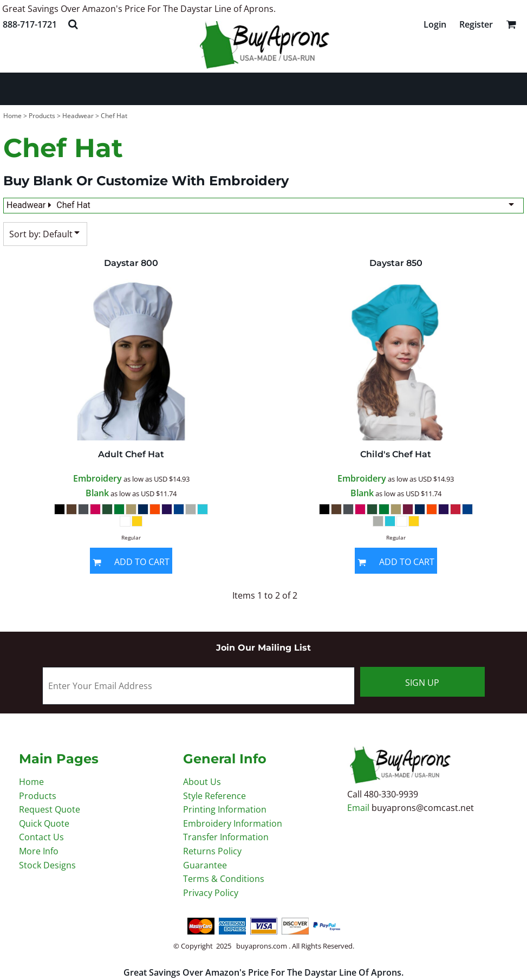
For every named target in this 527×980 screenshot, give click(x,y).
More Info (39, 851)
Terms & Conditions (224, 879)
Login (435, 24)
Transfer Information (226, 837)
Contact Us (41, 837)
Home (12, 116)
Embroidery (97, 478)
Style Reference (214, 796)
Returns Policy (212, 851)
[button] (73, 24)
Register (476, 24)
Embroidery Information (233, 823)
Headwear (78, 116)
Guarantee (205, 865)
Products (42, 116)
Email (359, 808)
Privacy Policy (211, 893)
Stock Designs (47, 865)
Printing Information (225, 809)
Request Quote (50, 809)
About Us (202, 782)
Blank (97, 493)
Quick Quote (44, 823)
